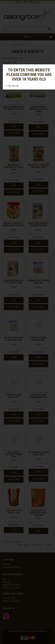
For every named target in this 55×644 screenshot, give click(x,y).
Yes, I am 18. (12, 86)
